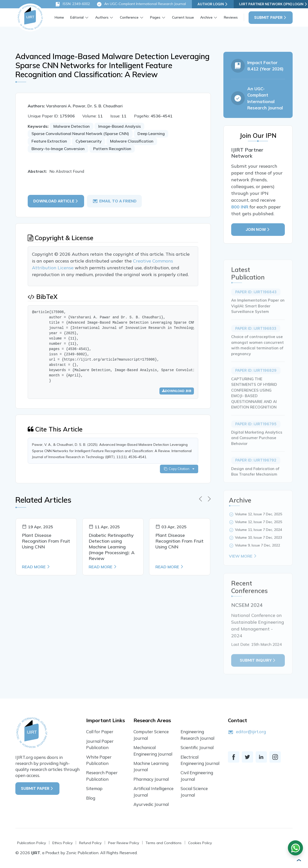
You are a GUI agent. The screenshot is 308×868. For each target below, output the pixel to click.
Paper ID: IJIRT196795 (256, 437)
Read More (36, 569)
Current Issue (183, 17)
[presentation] (200, 501)
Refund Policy (90, 844)
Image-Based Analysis (120, 126)
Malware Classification (133, 142)
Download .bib (176, 392)
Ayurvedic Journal (151, 805)
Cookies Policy (200, 844)
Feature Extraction (50, 142)
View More (243, 569)
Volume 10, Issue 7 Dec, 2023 (259, 551)
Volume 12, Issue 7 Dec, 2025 (259, 527)
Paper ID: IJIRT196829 (256, 384)
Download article (57, 201)
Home (59, 17)
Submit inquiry (258, 674)
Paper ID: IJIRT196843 (256, 305)
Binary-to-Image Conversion (59, 149)
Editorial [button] (77, 17)
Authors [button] (102, 17)
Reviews (231, 17)
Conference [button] (129, 17)
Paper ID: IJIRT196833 (256, 341)
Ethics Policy (62, 844)
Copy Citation (179, 470)
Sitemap (94, 789)
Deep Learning (153, 134)
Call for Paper (100, 732)
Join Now (258, 230)
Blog (91, 799)
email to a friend (115, 201)
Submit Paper (271, 17)
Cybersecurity (90, 142)
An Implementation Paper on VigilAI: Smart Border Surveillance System (258, 319)
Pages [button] (155, 17)
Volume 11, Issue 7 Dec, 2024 (259, 543)
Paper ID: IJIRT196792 (256, 473)
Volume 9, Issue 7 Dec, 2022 (258, 558)
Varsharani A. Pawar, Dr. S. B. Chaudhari (85, 106)
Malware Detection (72, 126)
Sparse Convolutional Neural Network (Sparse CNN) (81, 134)
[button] (297, 861)
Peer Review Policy (124, 844)
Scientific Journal (197, 748)
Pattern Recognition (114, 149)
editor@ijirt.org (251, 732)
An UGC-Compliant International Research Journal (141, 4)
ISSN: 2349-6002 (72, 4)
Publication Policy (31, 844)
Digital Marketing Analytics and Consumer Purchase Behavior (257, 451)
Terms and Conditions (164, 844)
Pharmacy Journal (151, 780)
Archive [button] (206, 17)
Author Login (213, 4)
